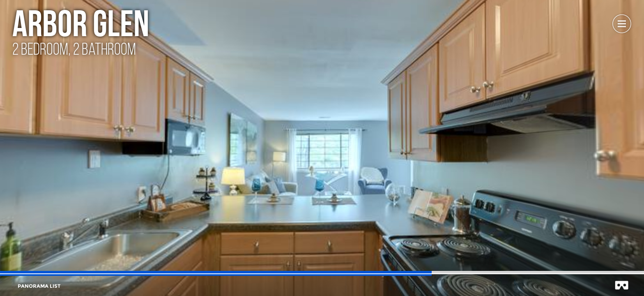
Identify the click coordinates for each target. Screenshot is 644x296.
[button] (621, 23)
